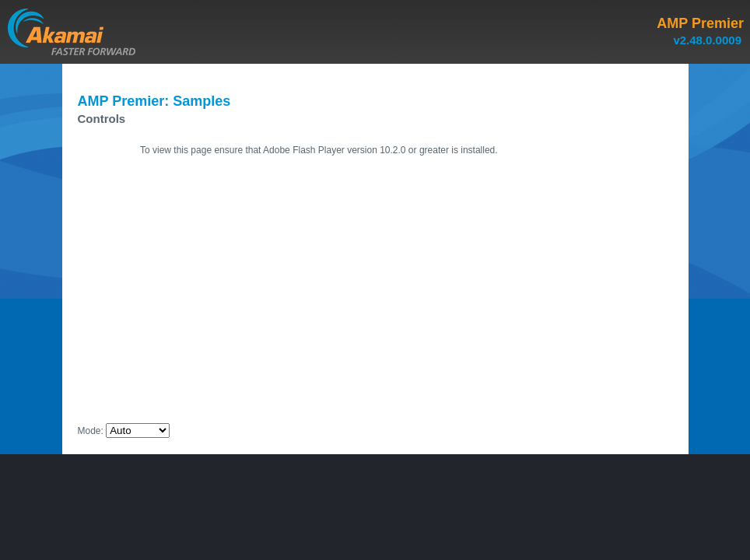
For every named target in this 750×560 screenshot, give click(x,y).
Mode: (91, 431)
